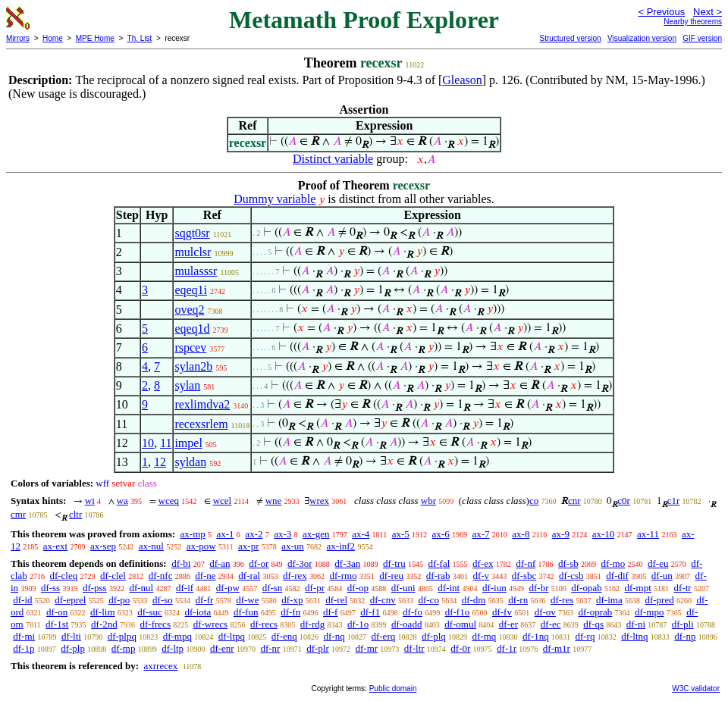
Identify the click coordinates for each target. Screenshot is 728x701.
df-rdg (313, 624)
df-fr (205, 600)
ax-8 (521, 534)
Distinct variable (333, 159)
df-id (22, 600)
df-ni (636, 624)
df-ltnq (634, 636)
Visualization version (642, 38)
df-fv (502, 612)
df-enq (284, 636)
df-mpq (177, 636)
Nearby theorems (693, 22)
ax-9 (561, 534)
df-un (662, 576)
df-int (449, 588)
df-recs (264, 624)
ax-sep (103, 546)
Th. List (140, 38)
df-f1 (370, 612)
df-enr (222, 648)
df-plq (434, 636)
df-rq (585, 636)
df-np (685, 636)
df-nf (526, 563)
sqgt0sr (192, 233)
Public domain (393, 688)
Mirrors (18, 38)
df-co (428, 600)
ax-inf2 (341, 546)
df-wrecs (210, 624)
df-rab (438, 576)
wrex (319, 501)
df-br (538, 588)
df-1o (358, 624)
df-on (57, 612)
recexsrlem (201, 424)
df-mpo (649, 612)
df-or (259, 563)
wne (274, 501)
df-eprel (70, 600)
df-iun (494, 588)
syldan (190, 462)
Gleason (462, 80)
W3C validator (696, 688)
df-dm (474, 600)
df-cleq (63, 576)
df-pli (683, 624)
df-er (508, 624)
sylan (187, 385)
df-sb (568, 563)
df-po (119, 600)
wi (90, 501)
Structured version (570, 38)
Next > (708, 12)
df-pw (228, 588)
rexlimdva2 (202, 404)
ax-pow (201, 546)
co (534, 501)
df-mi (24, 636)
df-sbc (524, 576)
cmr (18, 514)
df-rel (336, 600)
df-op (358, 588)
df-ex (483, 563)
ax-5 (401, 534)
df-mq (485, 636)
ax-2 (254, 534)
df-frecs (155, 624)
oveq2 (189, 310)
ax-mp (193, 534)
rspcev (190, 347)
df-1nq (536, 636)
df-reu (391, 576)
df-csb (571, 576)
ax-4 (361, 534)
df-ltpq (232, 636)
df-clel (113, 576)
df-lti (71, 636)
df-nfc (161, 576)
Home (53, 38)
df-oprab (596, 612)
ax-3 (282, 534)
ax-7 (480, 534)
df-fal (439, 563)
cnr (574, 501)
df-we (247, 600)
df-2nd (104, 624)
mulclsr (193, 252)
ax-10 (604, 534)
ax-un (293, 546)
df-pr (315, 588)
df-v (481, 576)
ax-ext (55, 546)
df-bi (181, 563)
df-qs (593, 624)
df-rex (295, 576)
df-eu (658, 563)
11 (166, 443)
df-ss (50, 588)
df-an (220, 563)
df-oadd (406, 624)
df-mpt (637, 588)
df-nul (141, 588)
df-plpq (122, 636)
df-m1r (557, 648)
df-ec (551, 624)
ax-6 (441, 534)
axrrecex (160, 666)
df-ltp (173, 648)
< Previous (661, 12)
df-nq (334, 636)
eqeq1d (192, 329)
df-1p (24, 648)
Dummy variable (275, 199)
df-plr (318, 648)
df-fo (413, 612)
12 (160, 462)
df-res (562, 600)
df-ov (545, 612)
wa (122, 501)
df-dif (617, 576)
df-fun (246, 612)
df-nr (270, 648)
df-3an (347, 563)
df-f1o (458, 612)
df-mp (124, 648)
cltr (75, 514)
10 (148, 443)
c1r (674, 501)
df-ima (609, 600)
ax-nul (151, 546)
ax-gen (316, 534)
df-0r (460, 648)
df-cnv (383, 600)
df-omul (460, 624)
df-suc (150, 612)
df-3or (300, 563)
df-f (331, 612)
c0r (624, 501)
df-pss (95, 588)
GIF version (702, 38)
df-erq (383, 636)
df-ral (249, 576)
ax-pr (248, 546)
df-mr (367, 648)
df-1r (507, 648)
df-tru (394, 563)
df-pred (659, 600)
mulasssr (196, 271)
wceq (169, 501)
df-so (163, 600)
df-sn (273, 588)
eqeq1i (191, 290)
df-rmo (343, 576)
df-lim (103, 612)
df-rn (518, 600)
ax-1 (226, 534)
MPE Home (95, 38)
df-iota (198, 612)
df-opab (586, 588)
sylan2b (193, 366)
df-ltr (414, 648)
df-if (185, 588)
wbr (428, 501)
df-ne (205, 576)
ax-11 (648, 534)
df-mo (613, 563)
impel (188, 443)
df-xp (292, 600)
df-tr (683, 588)
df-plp (73, 648)
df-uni (403, 588)
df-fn (290, 612)
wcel (223, 501)
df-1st (57, 624)
